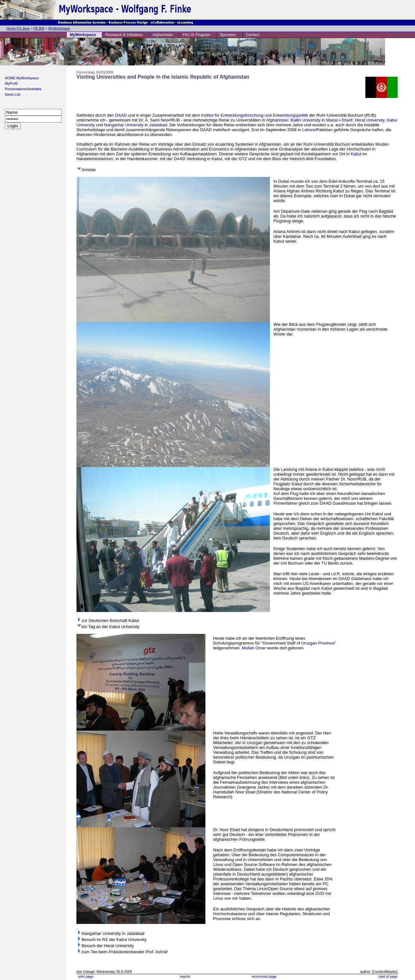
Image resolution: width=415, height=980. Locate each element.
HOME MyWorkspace (22, 78)
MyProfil (11, 83)
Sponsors (228, 35)
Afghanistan (163, 35)
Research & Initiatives (124, 35)
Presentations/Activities (23, 89)
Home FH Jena (18, 28)
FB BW (39, 28)
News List (13, 94)
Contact (252, 35)
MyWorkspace (59, 28)
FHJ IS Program (196, 35)
